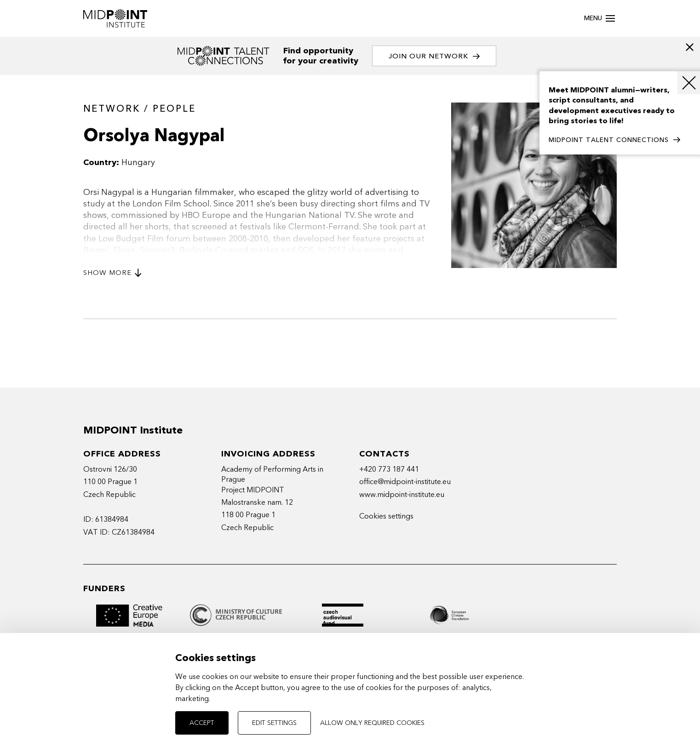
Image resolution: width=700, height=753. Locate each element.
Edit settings (274, 723)
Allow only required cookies (372, 723)
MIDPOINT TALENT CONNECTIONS (614, 140)
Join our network (434, 56)
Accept (202, 723)
